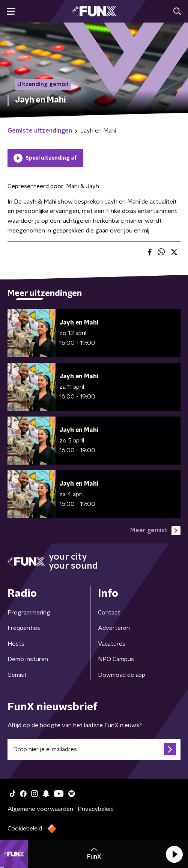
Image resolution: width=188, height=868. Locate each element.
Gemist (17, 675)
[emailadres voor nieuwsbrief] (94, 749)
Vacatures (112, 644)
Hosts (16, 644)
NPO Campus (116, 659)
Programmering (29, 613)
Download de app (122, 675)
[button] (174, 854)
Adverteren (114, 628)
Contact (109, 613)
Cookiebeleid (25, 829)
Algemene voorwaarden (40, 809)
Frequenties (24, 628)
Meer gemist (155, 531)
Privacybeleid (96, 809)
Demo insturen (28, 659)
